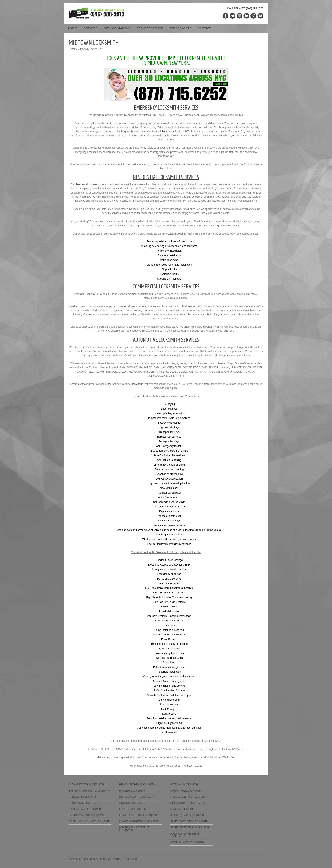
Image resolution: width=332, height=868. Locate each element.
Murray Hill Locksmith (186, 791)
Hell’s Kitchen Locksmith (137, 785)
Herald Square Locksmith (138, 797)
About (72, 28)
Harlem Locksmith (132, 791)
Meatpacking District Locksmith (134, 829)
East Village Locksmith (85, 809)
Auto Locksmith (146, 396)
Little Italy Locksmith (135, 809)
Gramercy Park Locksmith (87, 815)
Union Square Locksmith (187, 815)
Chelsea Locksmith (82, 797)
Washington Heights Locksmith (185, 835)
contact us (137, 384)
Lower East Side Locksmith (139, 815)
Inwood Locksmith (132, 803)
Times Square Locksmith (187, 803)
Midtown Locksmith (184, 785)
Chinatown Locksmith (84, 803)
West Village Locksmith (187, 842)
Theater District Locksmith (190, 797)
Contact (205, 28)
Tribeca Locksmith (183, 809)
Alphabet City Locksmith (86, 785)
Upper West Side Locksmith (189, 828)
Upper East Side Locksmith (189, 821)
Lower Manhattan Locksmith (140, 821)
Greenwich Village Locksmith (90, 821)
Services (91, 28)
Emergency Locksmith (174, 132)
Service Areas (180, 28)
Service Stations (117, 28)
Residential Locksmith (88, 184)
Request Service (150, 28)
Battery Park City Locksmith (89, 791)
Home (72, 49)
